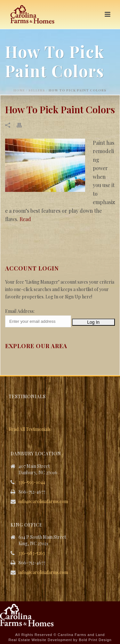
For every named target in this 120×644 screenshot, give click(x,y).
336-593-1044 (32, 482)
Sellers (37, 90)
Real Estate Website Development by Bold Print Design (60, 640)
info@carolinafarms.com (43, 502)
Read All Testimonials (30, 429)
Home (19, 90)
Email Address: (20, 311)
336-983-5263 (32, 553)
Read (25, 219)
